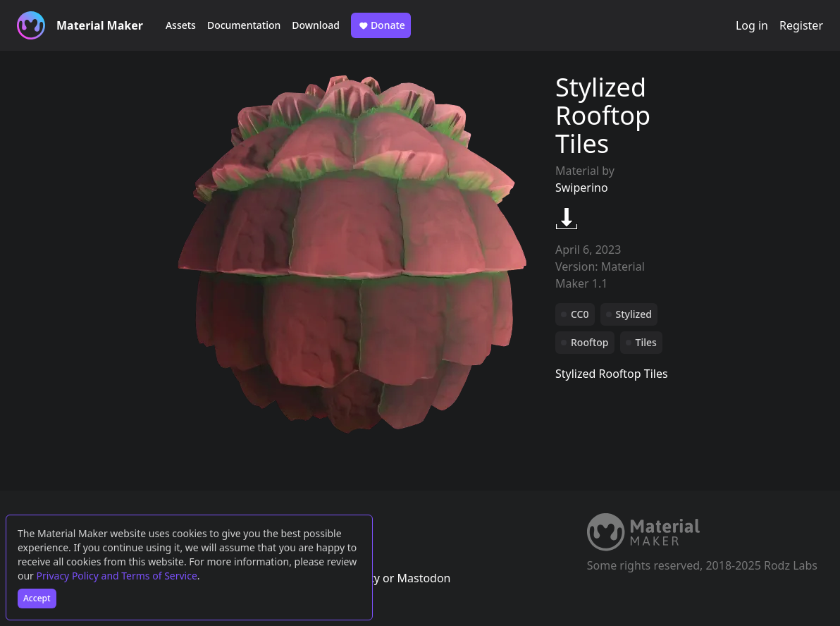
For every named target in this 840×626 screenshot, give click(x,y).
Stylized (634, 314)
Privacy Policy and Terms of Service (117, 576)
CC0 (580, 314)
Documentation (244, 25)
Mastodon (424, 578)
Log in (752, 25)
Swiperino (582, 188)
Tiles (646, 342)
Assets (181, 25)
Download (316, 25)
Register (801, 25)
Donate (381, 25)
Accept (37, 598)
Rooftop (590, 342)
